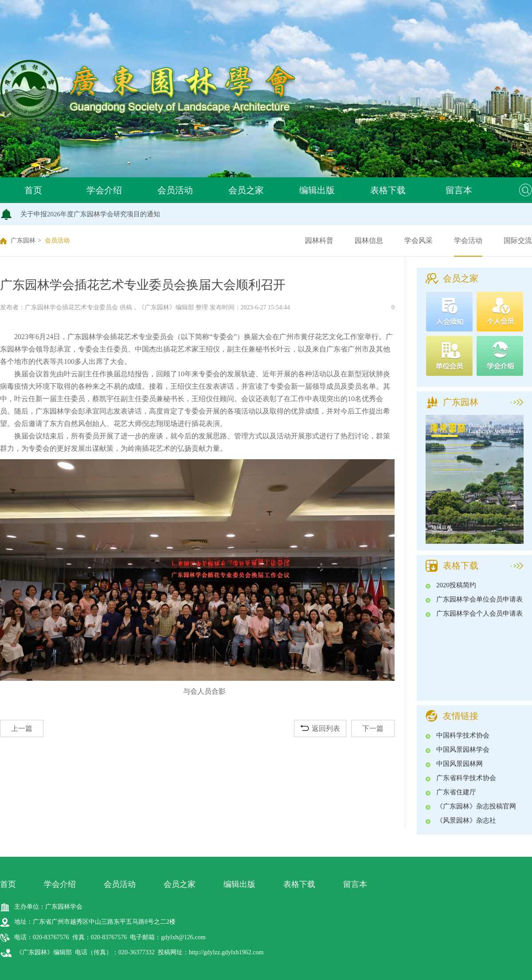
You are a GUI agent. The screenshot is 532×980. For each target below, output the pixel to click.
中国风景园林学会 (463, 750)
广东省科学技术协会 (466, 778)
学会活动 (468, 240)
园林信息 (369, 240)
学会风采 (419, 240)
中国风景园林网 (460, 764)
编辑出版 (317, 190)
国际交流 (518, 240)
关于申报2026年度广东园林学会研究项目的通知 (90, 214)
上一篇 (22, 728)
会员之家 (246, 190)
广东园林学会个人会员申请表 (479, 613)
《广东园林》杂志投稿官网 (476, 806)
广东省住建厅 (456, 792)
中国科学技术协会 (463, 735)
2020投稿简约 (456, 585)
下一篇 (373, 728)
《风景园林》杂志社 (466, 820)
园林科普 (319, 240)
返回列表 (320, 728)
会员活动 (175, 190)
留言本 (459, 190)
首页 (33, 190)
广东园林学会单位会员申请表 (479, 599)
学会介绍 (104, 190)
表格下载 (388, 190)
